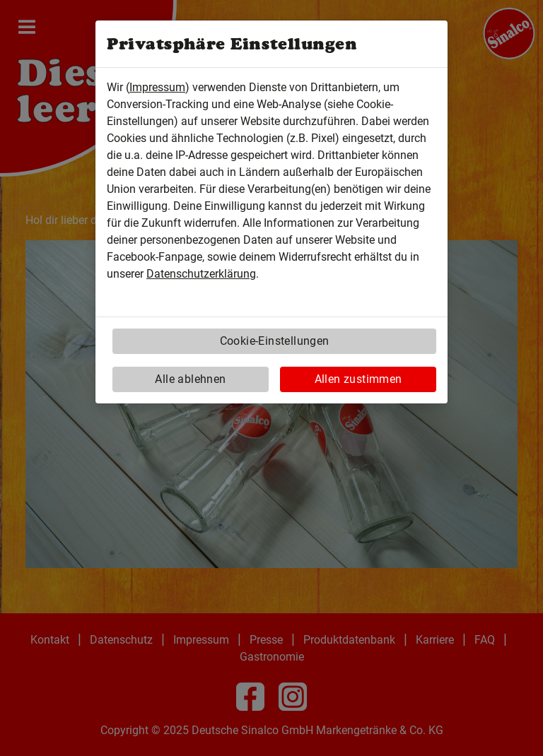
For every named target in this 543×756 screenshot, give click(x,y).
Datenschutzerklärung (201, 274)
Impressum (157, 87)
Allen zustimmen (358, 379)
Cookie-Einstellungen (275, 341)
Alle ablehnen (190, 379)
